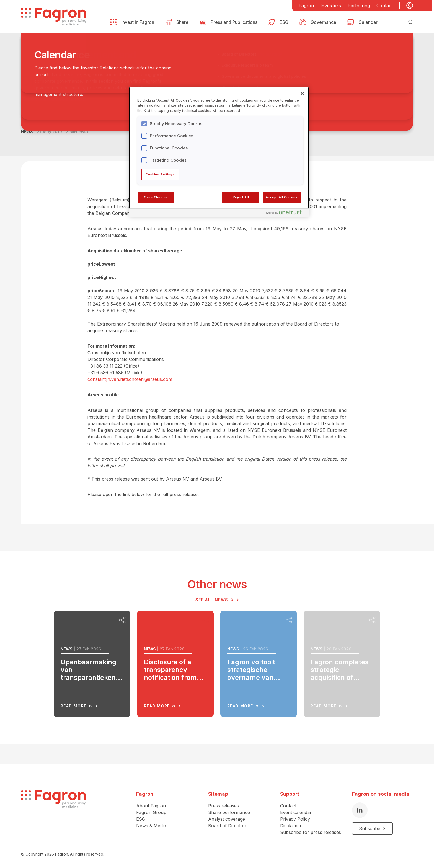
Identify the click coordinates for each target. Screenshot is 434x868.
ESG (141, 819)
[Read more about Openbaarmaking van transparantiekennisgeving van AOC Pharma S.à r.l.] (92, 664)
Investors (331, 6)
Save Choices (156, 197)
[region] (219, 152)
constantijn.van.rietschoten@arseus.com (130, 379)
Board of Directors (228, 826)
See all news (217, 600)
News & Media (151, 826)
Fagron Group (151, 812)
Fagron (306, 6)
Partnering (359, 6)
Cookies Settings (160, 174)
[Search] (411, 22)
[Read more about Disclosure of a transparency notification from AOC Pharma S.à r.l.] (175, 664)
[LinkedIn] (360, 810)
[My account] (410, 6)
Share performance (229, 812)
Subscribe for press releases (311, 832)
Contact (385, 6)
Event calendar (296, 812)
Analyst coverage (227, 819)
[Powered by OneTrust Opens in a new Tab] (285, 214)
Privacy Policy (295, 819)
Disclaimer (291, 826)
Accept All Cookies (282, 197)
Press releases (224, 806)
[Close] (302, 94)
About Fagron (151, 806)
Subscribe (372, 828)
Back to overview (49, 64)
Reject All (241, 197)
